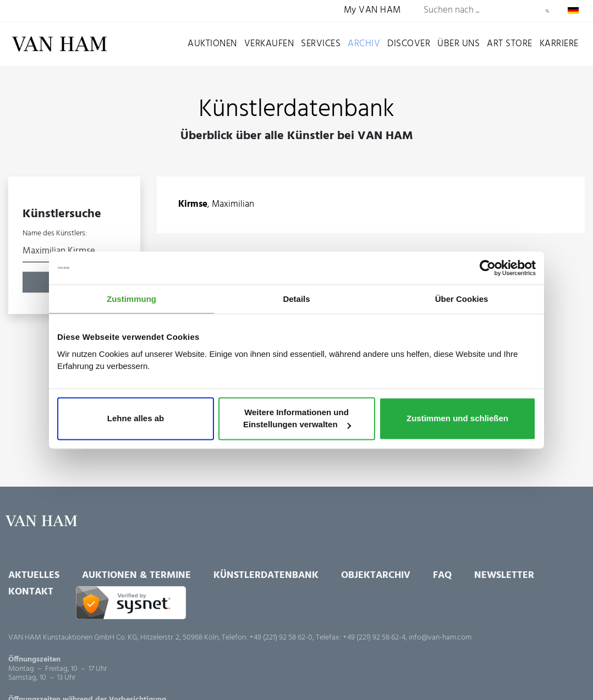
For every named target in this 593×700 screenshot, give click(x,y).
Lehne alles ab (136, 419)
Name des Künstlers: (55, 234)
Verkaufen (269, 44)
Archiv (364, 44)
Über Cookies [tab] (462, 299)
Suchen (547, 11)
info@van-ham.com (440, 638)
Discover (409, 44)
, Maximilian (216, 205)
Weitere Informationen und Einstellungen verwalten (297, 419)
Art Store (510, 44)
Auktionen (212, 44)
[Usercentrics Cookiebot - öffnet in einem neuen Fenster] (488, 268)
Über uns (459, 44)
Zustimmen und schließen (457, 419)
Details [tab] (296, 299)
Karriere (559, 44)
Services (321, 44)
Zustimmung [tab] (131, 299)
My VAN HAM (372, 11)
